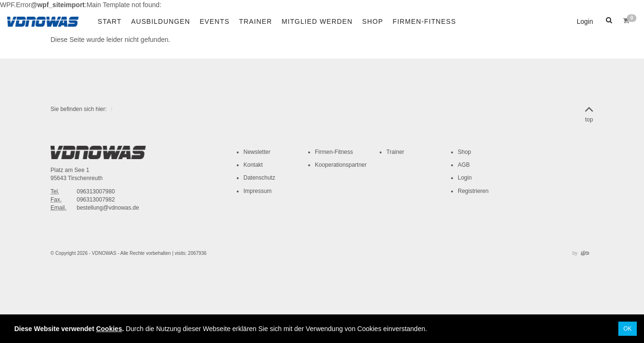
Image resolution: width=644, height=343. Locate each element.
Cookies (109, 329)
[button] (608, 20)
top (589, 112)
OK (628, 329)
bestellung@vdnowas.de (108, 208)
